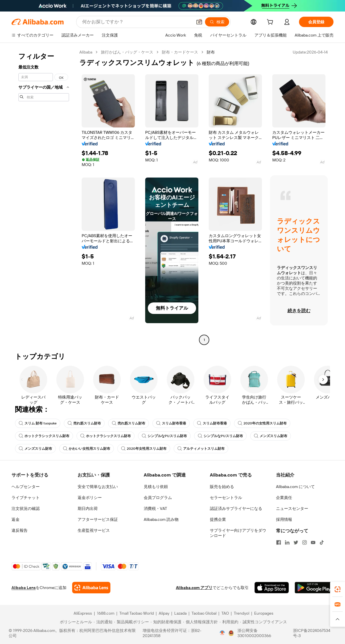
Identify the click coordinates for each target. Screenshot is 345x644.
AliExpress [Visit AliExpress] (83, 613)
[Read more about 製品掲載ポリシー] (132, 622)
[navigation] (44, 197)
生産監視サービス (94, 530)
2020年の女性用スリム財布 (262, 423)
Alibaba (86, 52)
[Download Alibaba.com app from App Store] (272, 588)
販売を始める (222, 487)
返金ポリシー (90, 498)
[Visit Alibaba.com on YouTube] (313, 542)
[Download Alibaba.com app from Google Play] (314, 588)
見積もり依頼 (156, 487)
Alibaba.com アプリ (194, 588)
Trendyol (241, 613)
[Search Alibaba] (137, 22)
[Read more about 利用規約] (229, 622)
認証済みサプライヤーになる (236, 508)
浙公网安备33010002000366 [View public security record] (254, 633)
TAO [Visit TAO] (225, 613)
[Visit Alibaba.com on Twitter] (296, 542)
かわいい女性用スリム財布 (87, 449)
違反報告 (20, 530)
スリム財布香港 (171, 423)
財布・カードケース (180, 52)
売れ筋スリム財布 (84, 423)
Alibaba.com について (295, 487)
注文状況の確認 (26, 508)
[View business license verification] (222, 633)
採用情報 (284, 519)
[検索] (217, 22)
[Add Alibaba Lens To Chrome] (91, 588)
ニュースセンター (292, 508)
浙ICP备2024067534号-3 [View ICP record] (312, 633)
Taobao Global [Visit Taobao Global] (204, 613)
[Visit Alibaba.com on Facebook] (279, 542)
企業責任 (284, 498)
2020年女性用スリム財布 (144, 449)
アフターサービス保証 (98, 519)
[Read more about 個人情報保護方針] (201, 622)
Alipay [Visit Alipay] (164, 613)
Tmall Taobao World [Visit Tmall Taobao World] (137, 613)
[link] (338, 589)
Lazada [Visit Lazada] (180, 613)
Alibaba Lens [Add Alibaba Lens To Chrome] (24, 588)
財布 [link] (211, 52)
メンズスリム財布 (271, 436)
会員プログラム (158, 498)
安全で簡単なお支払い (98, 487)
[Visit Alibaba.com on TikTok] (322, 542)
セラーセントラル (226, 498)
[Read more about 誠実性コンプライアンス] (263, 622)
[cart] (271, 23)
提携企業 (218, 519)
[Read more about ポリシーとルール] (75, 622)
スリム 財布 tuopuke (38, 423)
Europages (264, 613)
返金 (16, 519)
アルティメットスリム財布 (201, 449)
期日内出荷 (88, 508)
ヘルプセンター (26, 487)
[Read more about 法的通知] (103, 622)
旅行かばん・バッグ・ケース (127, 52)
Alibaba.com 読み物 (161, 519)
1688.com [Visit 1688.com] (106, 613)
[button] (199, 22)
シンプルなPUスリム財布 (164, 436)
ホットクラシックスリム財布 (44, 436)
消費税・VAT (155, 508)
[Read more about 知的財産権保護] (166, 622)
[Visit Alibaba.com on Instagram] (304, 542)
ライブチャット (26, 498)
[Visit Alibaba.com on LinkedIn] (287, 542)
